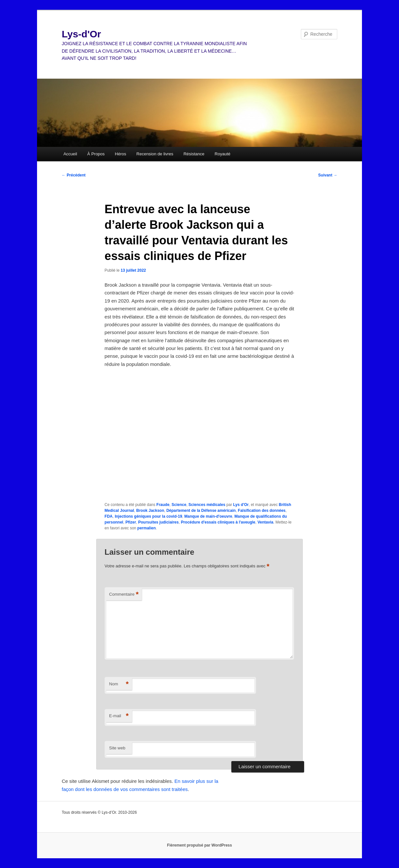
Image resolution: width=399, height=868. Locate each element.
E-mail (119, 716)
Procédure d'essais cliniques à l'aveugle (218, 522)
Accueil (70, 154)
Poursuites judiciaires (158, 522)
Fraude (163, 505)
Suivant (328, 175)
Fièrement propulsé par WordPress (199, 845)
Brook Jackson (150, 511)
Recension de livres (155, 154)
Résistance (194, 154)
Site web (117, 748)
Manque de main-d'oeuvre (208, 516)
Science (179, 505)
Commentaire (124, 595)
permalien (147, 528)
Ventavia (265, 522)
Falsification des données (262, 511)
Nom (119, 684)
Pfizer (131, 522)
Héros (121, 154)
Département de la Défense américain (201, 511)
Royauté (223, 154)
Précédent (74, 175)
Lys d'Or (241, 505)
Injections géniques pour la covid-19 (148, 516)
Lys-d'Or (81, 34)
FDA (109, 516)
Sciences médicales (207, 505)
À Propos (96, 154)
